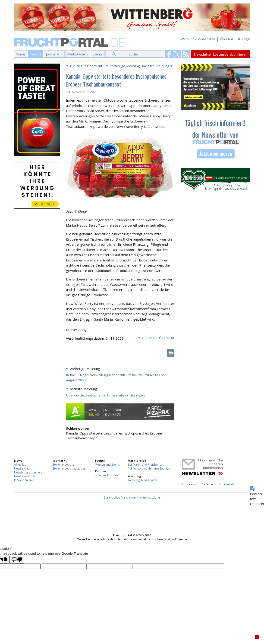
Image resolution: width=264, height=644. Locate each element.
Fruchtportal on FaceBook (169, 54)
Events (98, 54)
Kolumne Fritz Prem (108, 475)
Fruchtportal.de (70, 42)
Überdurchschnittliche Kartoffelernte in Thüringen (105, 395)
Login (246, 39)
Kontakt (229, 484)
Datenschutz (211, 484)
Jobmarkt (53, 54)
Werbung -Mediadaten (142, 480)
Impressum (190, 484)
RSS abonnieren (24, 480)
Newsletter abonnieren (29, 472)
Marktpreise (76, 54)
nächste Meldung (156, 66)
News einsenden (25, 476)
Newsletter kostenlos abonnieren (221, 54)
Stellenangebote (63, 465)
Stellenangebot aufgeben (69, 469)
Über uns (227, 39)
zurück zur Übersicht (86, 66)
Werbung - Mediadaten (198, 39)
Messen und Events (107, 465)
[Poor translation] (17, 560)
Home (20, 54)
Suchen (134, 54)
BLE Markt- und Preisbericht (146, 465)
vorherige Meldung (125, 66)
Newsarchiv (22, 469)
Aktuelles (20, 465)
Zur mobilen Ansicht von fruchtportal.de (130, 497)
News (34, 54)
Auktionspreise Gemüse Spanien (149, 469)
